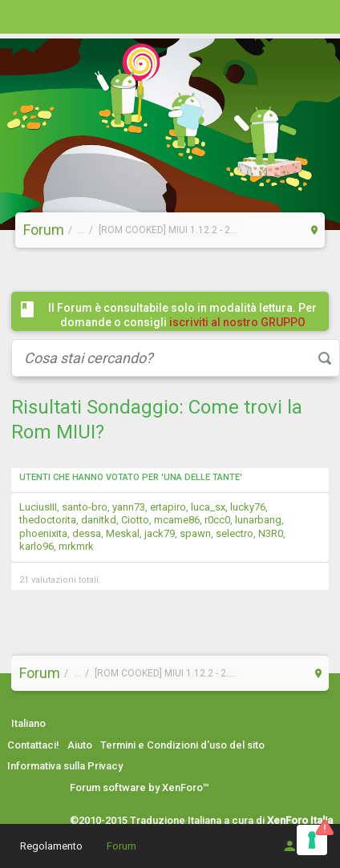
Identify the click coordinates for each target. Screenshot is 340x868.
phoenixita (43, 533)
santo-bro (85, 507)
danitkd (99, 520)
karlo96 (36, 546)
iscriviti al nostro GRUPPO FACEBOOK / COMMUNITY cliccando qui (186, 329)
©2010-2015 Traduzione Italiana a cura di (201, 820)
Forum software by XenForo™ (140, 787)
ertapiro (168, 507)
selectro (235, 533)
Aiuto (80, 745)
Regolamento (51, 846)
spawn (195, 533)
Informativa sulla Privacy (65, 766)
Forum (121, 846)
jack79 (160, 533)
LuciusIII (38, 507)
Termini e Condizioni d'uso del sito (182, 745)
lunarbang (258, 520)
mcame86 (177, 520)
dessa (87, 533)
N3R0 (271, 533)
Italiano (28, 723)
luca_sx (208, 507)
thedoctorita (48, 520)
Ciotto (135, 520)
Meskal (123, 533)
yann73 (129, 507)
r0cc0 (217, 520)
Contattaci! (33, 745)
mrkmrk (76, 546)
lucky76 (248, 507)
